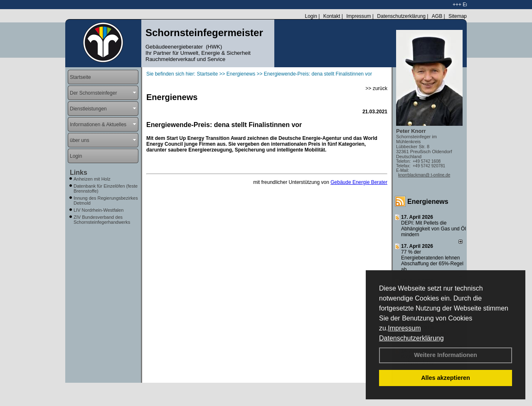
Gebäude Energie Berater (359, 182)
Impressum (404, 328)
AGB (437, 16)
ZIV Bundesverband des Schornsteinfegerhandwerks (102, 220)
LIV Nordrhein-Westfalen (99, 210)
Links (79, 172)
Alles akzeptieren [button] (446, 378)
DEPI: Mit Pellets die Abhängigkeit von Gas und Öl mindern (433, 229)
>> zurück (376, 88)
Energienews (428, 202)
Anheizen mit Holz (92, 179)
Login (311, 16)
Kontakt (332, 16)
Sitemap (458, 16)
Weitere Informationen (446, 355)
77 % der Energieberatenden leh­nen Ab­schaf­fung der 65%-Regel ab (432, 261)
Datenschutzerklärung (411, 338)
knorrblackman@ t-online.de (424, 175)
